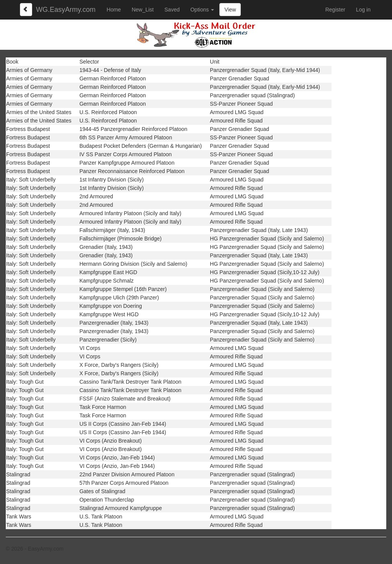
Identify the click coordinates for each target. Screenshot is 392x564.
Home (114, 10)
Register (335, 10)
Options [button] (202, 10)
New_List (143, 10)
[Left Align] (26, 10)
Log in (363, 10)
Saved (172, 10)
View (230, 10)
